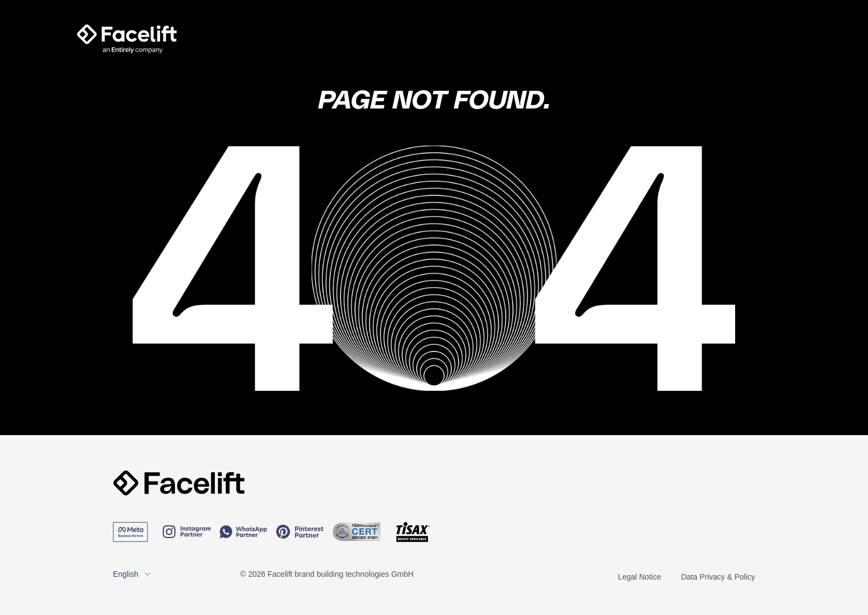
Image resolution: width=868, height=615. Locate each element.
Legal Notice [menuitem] (639, 577)
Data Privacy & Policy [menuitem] (718, 577)
